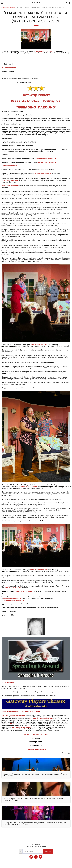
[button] (2, 3)
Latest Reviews (11, 7)
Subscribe (48, 851)
